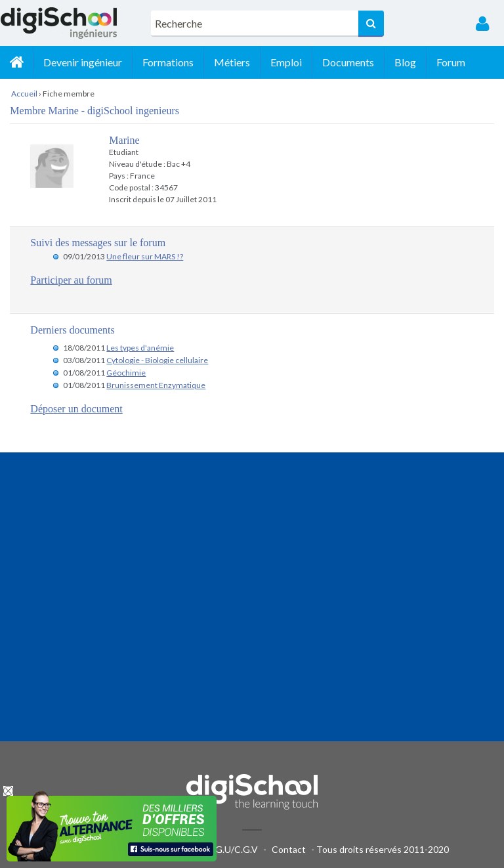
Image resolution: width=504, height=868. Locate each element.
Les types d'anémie (140, 348)
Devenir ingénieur (83, 62)
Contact (289, 849)
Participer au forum (71, 280)
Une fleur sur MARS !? (145, 256)
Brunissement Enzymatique (156, 385)
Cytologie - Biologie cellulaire (157, 360)
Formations (168, 62)
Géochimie (126, 373)
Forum (451, 62)
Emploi (286, 62)
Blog (405, 62)
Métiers (232, 62)
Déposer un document (76, 409)
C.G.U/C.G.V (232, 849)
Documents (348, 62)
